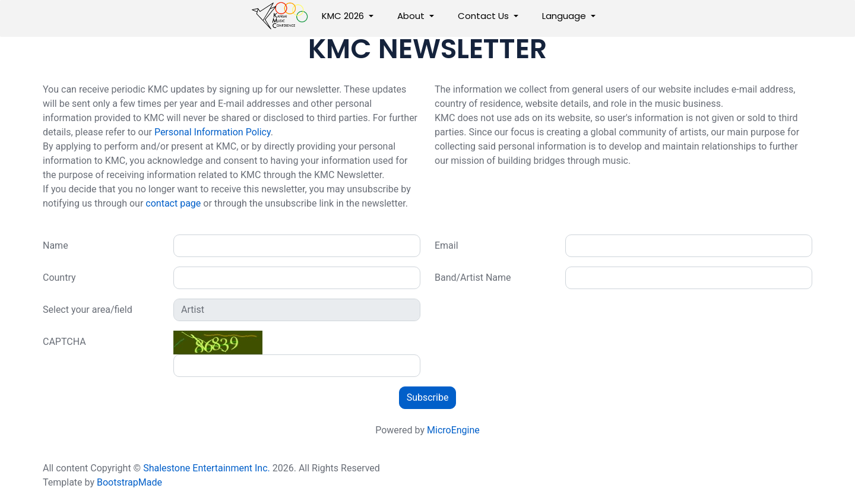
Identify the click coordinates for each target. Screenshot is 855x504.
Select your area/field (88, 310)
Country (59, 278)
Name (56, 245)
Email (446, 245)
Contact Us (483, 16)
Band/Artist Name (473, 278)
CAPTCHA (64, 342)
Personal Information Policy (213, 132)
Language (564, 16)
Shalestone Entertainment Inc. (207, 468)
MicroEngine (453, 430)
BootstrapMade (129, 482)
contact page (173, 203)
